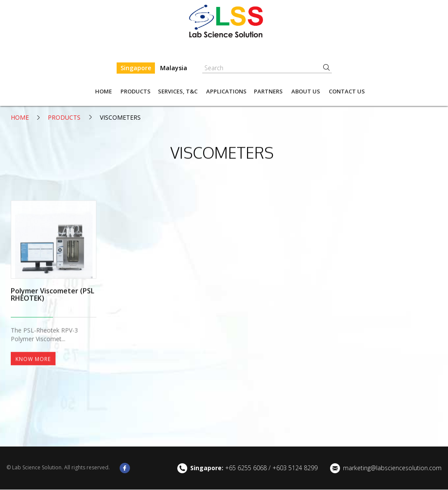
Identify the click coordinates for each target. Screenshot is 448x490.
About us (306, 91)
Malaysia (174, 68)
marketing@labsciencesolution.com (392, 468)
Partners (268, 91)
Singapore (136, 68)
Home (104, 91)
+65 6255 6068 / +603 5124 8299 (254, 468)
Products (136, 91)
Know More (33, 401)
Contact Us (347, 91)
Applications (226, 91)
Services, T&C (178, 91)
